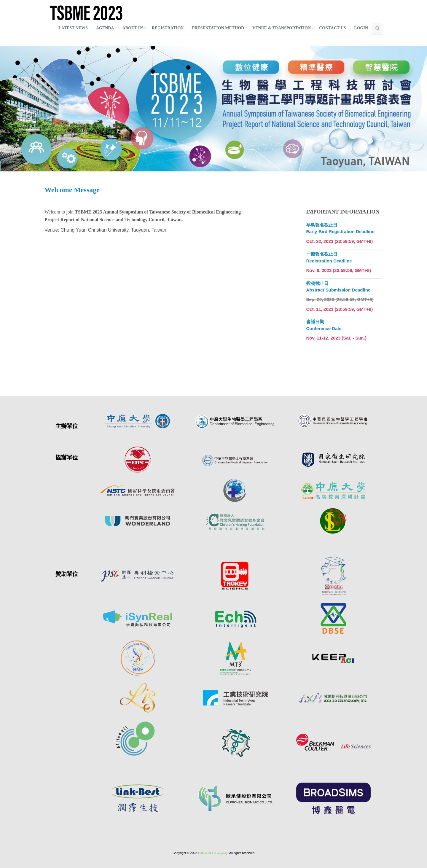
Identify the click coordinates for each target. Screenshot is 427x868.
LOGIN (361, 28)
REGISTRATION (168, 28)
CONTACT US (332, 28)
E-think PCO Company (213, 853)
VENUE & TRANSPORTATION (282, 28)
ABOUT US (133, 28)
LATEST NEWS (73, 28)
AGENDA (105, 28)
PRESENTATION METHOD (218, 28)
